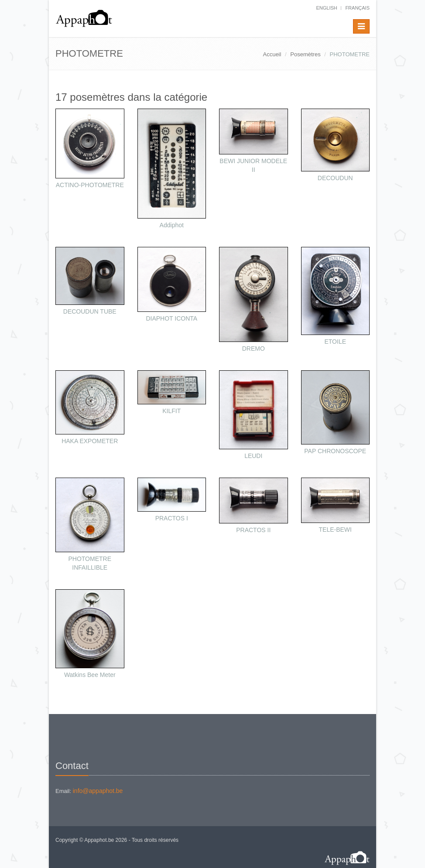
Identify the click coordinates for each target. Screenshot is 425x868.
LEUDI (253, 456)
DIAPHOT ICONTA (171, 318)
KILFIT (171, 411)
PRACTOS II (253, 530)
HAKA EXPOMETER (90, 441)
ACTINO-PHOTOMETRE (90, 185)
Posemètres (305, 54)
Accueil (272, 54)
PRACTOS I (172, 518)
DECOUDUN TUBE (90, 311)
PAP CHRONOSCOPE (335, 451)
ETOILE (335, 342)
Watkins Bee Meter (90, 675)
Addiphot (172, 225)
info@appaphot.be (98, 791)
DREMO (254, 349)
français (357, 8)
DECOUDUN (335, 178)
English (326, 8)
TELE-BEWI (335, 530)
